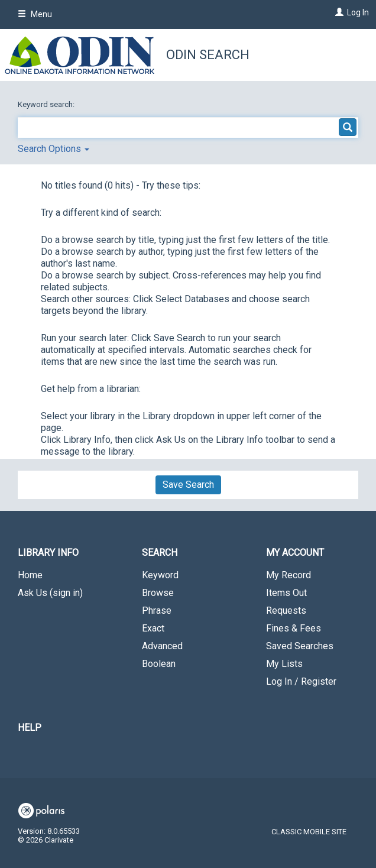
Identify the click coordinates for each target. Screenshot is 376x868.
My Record (289, 575)
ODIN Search (208, 55)
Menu (35, 14)
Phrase (157, 610)
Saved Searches (300, 646)
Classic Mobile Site (309, 832)
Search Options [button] (54, 149)
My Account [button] (295, 553)
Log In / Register (301, 681)
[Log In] (338, 12)
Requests (286, 610)
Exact (153, 628)
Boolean (159, 664)
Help (30, 728)
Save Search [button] (188, 485)
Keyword (160, 575)
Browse (158, 593)
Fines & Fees (294, 628)
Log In (358, 12)
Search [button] (160, 553)
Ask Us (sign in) (50, 593)
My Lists (284, 664)
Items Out (286, 593)
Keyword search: (47, 104)
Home (30, 575)
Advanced (162, 646)
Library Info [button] (48, 553)
